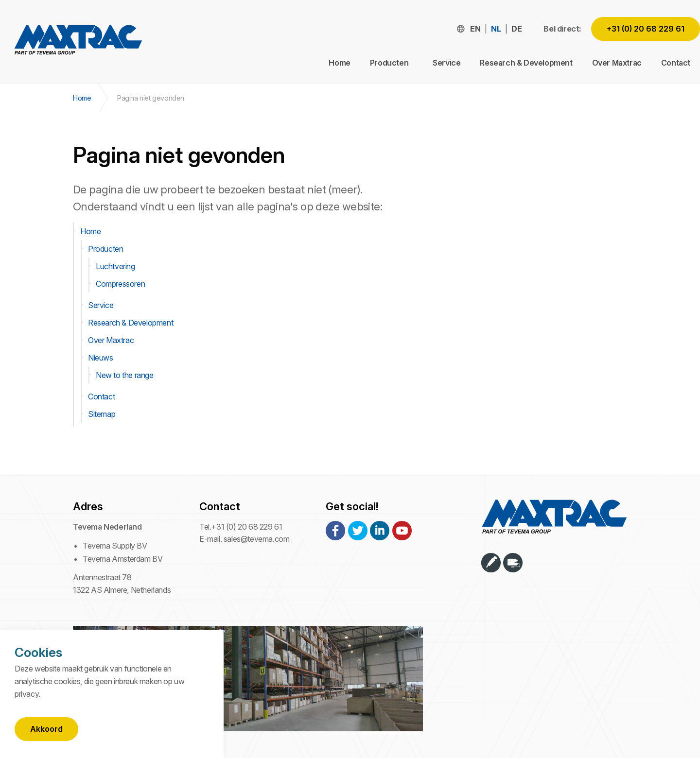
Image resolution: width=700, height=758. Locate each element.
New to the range (125, 375)
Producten (105, 249)
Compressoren (120, 284)
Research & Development (526, 63)
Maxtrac (78, 42)
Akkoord (46, 729)
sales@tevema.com (257, 539)
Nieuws (101, 358)
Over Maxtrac (617, 63)
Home (339, 63)
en (475, 29)
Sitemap (102, 414)
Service (446, 63)
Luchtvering (115, 266)
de (516, 29)
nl (496, 29)
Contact (676, 63)
